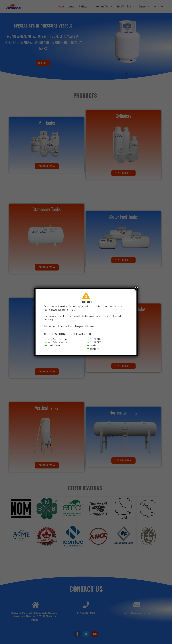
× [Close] (136, 289)
